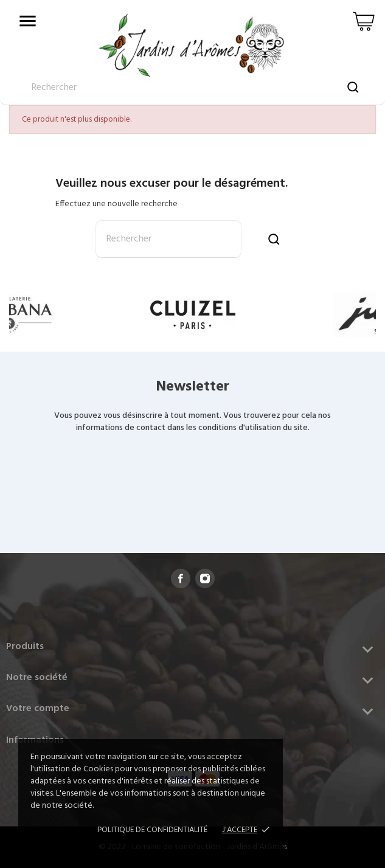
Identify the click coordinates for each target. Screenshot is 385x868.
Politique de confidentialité (152, 830)
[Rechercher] (168, 239)
